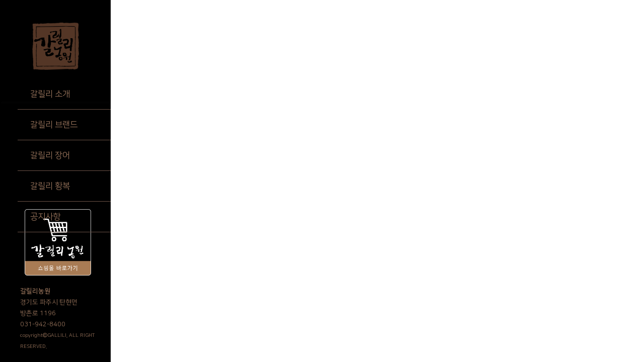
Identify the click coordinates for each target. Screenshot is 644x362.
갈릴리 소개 (50, 94)
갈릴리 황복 (50, 186)
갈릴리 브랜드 (54, 125)
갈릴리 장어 (50, 155)
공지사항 (45, 217)
